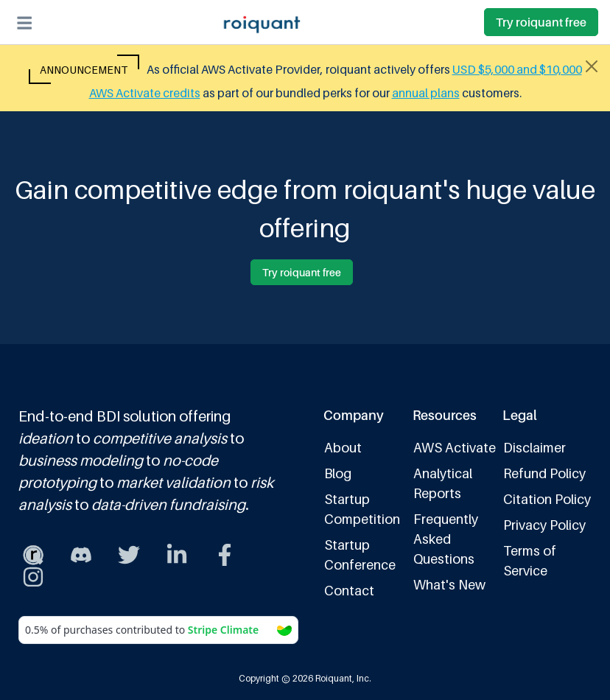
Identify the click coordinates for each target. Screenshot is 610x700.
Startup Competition (362, 509)
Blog (338, 473)
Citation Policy (547, 499)
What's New (449, 585)
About (343, 448)
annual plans (426, 93)
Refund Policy (544, 473)
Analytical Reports (443, 483)
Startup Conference (360, 555)
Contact (349, 591)
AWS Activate (455, 448)
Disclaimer (534, 448)
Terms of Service (530, 561)
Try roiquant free (541, 22)
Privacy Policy (544, 525)
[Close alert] (592, 66)
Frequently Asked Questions (446, 539)
